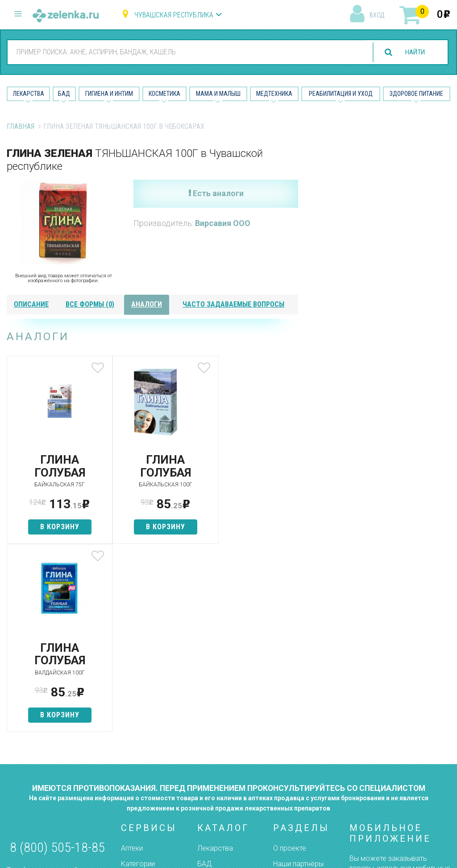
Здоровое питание (416, 94)
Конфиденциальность (309, 763)
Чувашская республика (174, 15)
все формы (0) (90, 304)
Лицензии (289, 691)
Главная (21, 126)
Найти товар (141, 700)
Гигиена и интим (222, 691)
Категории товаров (138, 680)
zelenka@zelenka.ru (38, 731)
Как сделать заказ (152, 731)
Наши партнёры (298, 676)
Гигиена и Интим (109, 94)
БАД (64, 94)
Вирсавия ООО (223, 223)
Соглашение (293, 747)
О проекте (290, 660)
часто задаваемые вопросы (233, 304)
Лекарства (29, 94)
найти (413, 52)
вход (377, 15)
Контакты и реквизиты (291, 712)
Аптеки (132, 660)
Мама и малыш (218, 94)
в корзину (55, 527)
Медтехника (274, 94)
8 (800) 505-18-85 (57, 659)
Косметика (164, 94)
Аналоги (134, 716)
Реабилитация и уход (341, 94)
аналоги (147, 304)
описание (31, 304)
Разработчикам (299, 731)
